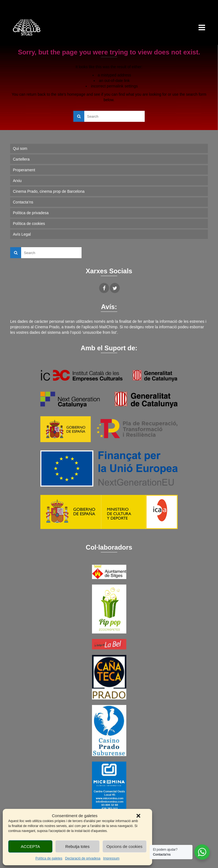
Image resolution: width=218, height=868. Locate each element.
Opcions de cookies (125, 846)
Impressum (111, 858)
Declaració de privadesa (83, 858)
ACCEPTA (30, 846)
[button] (138, 816)
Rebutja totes (77, 846)
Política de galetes (49, 858)
